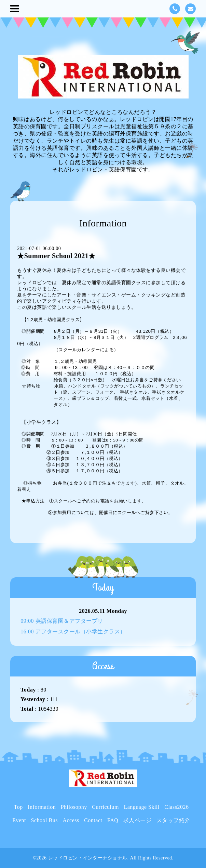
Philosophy (74, 807)
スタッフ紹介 (173, 820)
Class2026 (176, 807)
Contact (93, 820)
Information (42, 807)
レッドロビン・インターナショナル (88, 858)
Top (18, 807)
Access (71, 820)
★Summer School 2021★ (56, 256)
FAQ (113, 820)
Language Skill (141, 807)
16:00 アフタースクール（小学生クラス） (73, 632)
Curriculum (105, 807)
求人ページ (138, 820)
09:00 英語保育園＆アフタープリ (62, 621)
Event (19, 820)
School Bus (44, 820)
